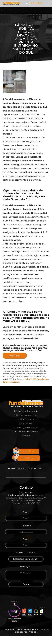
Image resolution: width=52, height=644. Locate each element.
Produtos (23, 469)
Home (12, 469)
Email (26, 512)
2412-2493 (34, 3)
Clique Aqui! (15, 356)
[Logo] (26, 404)
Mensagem (26, 566)
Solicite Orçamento (29, 458)
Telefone (26, 526)
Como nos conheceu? (26, 553)
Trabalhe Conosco (29, 451)
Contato (37, 469)
